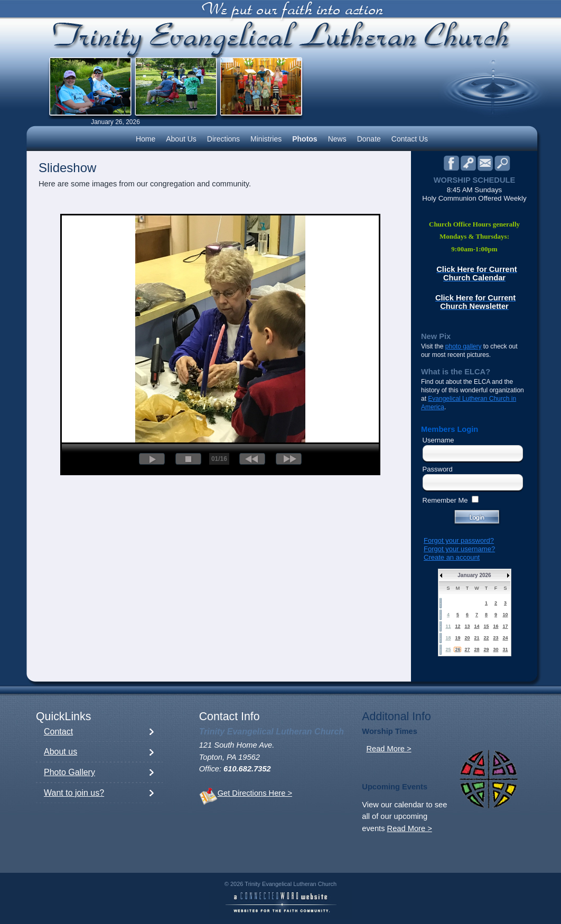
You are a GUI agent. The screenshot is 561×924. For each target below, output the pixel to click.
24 (505, 638)
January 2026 (474, 575)
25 (448, 649)
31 (505, 649)
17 (505, 626)
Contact (58, 732)
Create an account (452, 557)
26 (457, 649)
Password (438, 469)
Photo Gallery (69, 772)
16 (495, 626)
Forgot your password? (459, 540)
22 (486, 638)
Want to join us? (74, 793)
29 (486, 649)
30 (495, 649)
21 (476, 638)
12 (457, 626)
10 (505, 615)
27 (467, 649)
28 (476, 649)
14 (476, 626)
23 (495, 638)
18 (448, 638)
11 (448, 626)
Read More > (389, 749)
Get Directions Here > (255, 793)
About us (60, 752)
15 (486, 626)
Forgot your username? (459, 549)
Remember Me (445, 500)
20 (467, 638)
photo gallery (464, 346)
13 (467, 626)
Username (438, 440)
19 (457, 638)
